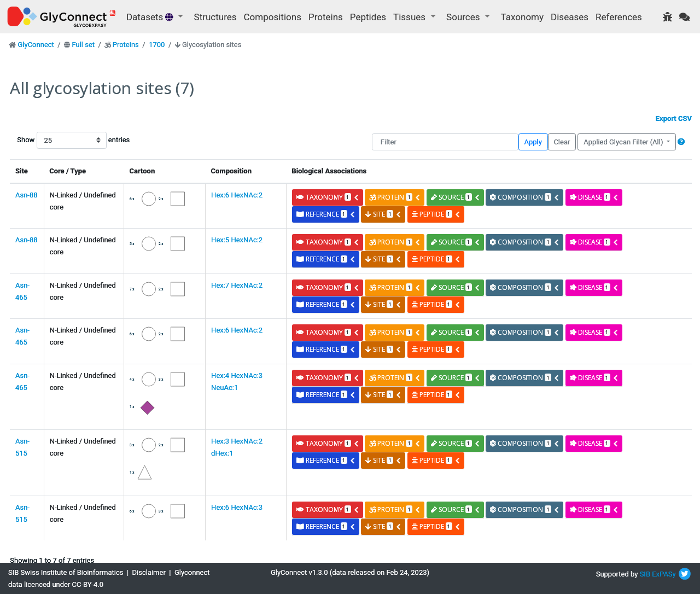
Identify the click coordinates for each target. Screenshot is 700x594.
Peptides (368, 17)
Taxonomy (522, 17)
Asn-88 (27, 195)
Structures (215, 17)
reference (326, 214)
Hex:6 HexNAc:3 (237, 507)
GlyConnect (36, 45)
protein (395, 197)
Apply (533, 142)
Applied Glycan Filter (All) (624, 142)
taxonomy (328, 197)
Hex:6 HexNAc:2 (237, 195)
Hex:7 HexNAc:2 (237, 285)
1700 (157, 45)
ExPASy (664, 574)
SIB (645, 574)
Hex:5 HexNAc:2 (237, 240)
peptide (436, 214)
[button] (681, 142)
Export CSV (674, 118)
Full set (83, 45)
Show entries (52, 140)
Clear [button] (562, 142)
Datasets (151, 17)
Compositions (273, 17)
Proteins (326, 17)
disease (594, 197)
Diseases (570, 17)
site (383, 214)
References (619, 17)
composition (525, 197)
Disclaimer (149, 572)
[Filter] (445, 142)
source (456, 197)
